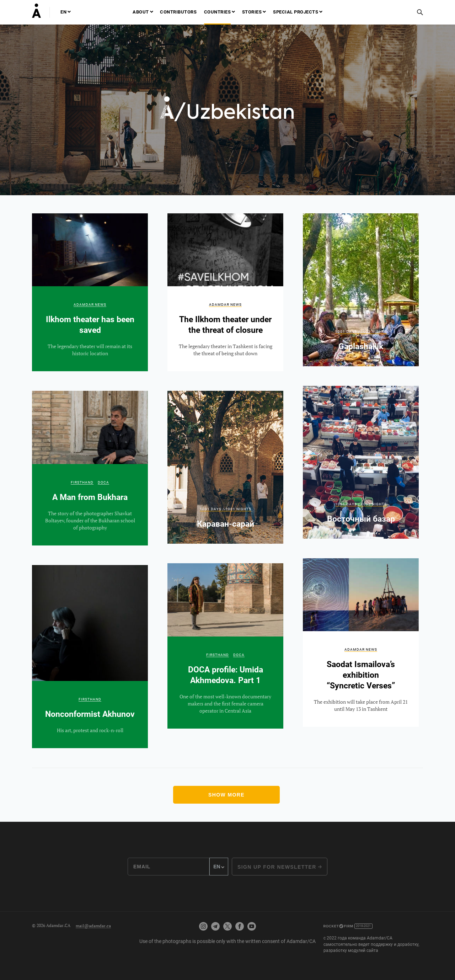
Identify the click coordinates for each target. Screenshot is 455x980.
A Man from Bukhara (90, 468)
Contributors (178, 12)
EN (63, 12)
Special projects (296, 12)
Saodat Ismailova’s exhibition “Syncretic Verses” (361, 643)
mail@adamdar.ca (93, 925)
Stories (252, 12)
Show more (226, 795)
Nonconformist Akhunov (90, 657)
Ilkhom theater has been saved (90, 292)
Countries (218, 12)
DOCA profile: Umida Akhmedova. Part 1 (225, 646)
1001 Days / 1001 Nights (361, 332)
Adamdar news (90, 305)
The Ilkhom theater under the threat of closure (225, 292)
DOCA (103, 482)
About (141, 12)
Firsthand (82, 482)
